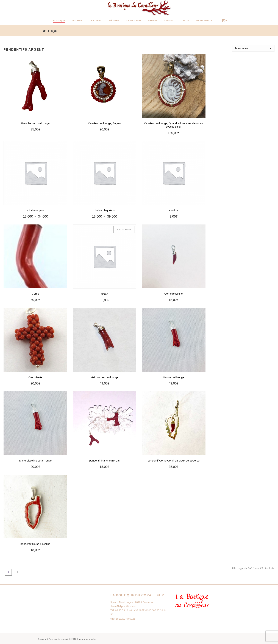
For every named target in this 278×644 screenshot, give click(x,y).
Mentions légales (87, 639)
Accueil (77, 20)
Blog (186, 20)
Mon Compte (204, 20)
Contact (170, 20)
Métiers (114, 20)
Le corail (96, 20)
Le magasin (134, 20)
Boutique (59, 20)
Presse (153, 20)
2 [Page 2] (18, 572)
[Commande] (253, 48)
